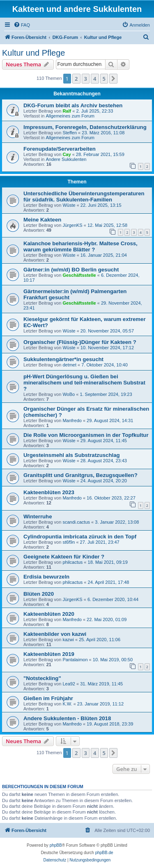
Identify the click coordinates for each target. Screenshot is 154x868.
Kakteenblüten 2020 (49, 614)
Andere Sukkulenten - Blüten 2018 (67, 718)
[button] (113, 79)
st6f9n (69, 542)
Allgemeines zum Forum (70, 116)
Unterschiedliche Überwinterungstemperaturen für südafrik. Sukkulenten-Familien (84, 197)
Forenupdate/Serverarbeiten (60, 149)
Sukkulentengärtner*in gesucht (63, 359)
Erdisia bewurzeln (46, 577)
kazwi (68, 640)
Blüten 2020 (39, 594)
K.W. (67, 704)
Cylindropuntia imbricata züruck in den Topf (80, 537)
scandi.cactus (76, 522)
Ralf (67, 111)
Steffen (70, 133)
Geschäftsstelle (79, 275)
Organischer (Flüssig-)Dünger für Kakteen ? (80, 342)
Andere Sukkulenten (66, 159)
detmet (69, 365)
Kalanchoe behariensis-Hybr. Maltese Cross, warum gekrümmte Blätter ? (80, 246)
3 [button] (86, 79)
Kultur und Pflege (33, 53)
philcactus (72, 562)
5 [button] (104, 79)
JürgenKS (72, 225)
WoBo (69, 394)
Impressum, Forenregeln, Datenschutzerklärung (85, 127)
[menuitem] (22, 25)
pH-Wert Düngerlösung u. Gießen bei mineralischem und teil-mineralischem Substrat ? (84, 383)
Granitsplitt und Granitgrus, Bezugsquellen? (80, 475)
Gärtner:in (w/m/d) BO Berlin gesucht (71, 270)
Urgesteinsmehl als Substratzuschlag (72, 455)
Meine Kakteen (42, 220)
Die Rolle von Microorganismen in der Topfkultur (86, 435)
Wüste (69, 205)
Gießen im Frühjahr (48, 698)
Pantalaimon (75, 660)
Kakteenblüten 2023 (49, 492)
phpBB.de (104, 853)
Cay (67, 154)
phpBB (56, 845)
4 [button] (95, 79)
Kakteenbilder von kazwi (55, 634)
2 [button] (76, 79)
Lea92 (69, 684)
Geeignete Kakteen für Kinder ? (64, 557)
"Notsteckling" (42, 678)
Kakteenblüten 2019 (49, 654)
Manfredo (72, 420)
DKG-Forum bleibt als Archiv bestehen (73, 105)
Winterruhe (38, 517)
